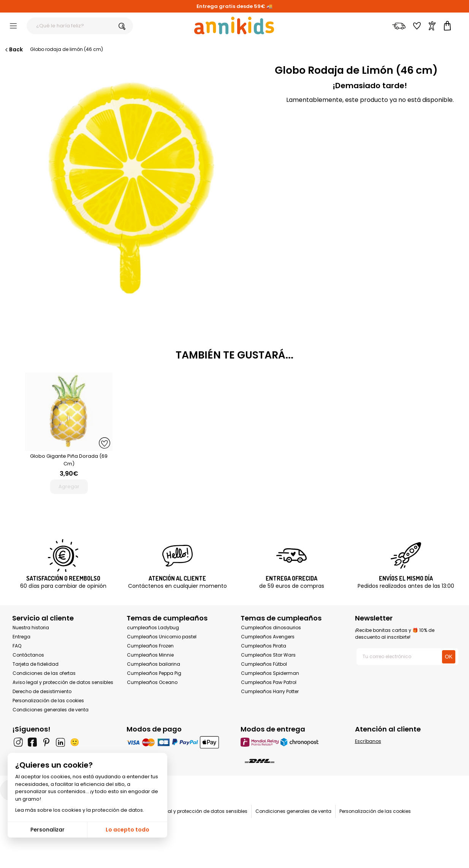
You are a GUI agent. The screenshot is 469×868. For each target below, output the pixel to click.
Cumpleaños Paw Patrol (269, 682)
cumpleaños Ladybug (153, 628)
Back (13, 49)
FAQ (17, 646)
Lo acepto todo (128, 830)
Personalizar (48, 830)
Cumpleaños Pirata (264, 646)
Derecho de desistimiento (42, 691)
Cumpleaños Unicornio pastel (162, 637)
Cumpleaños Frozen (150, 646)
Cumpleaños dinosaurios (271, 628)
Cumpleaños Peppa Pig (154, 673)
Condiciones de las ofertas (44, 673)
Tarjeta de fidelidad (36, 664)
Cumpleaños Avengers (268, 637)
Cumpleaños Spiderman (270, 673)
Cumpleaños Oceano (152, 682)
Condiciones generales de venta (51, 710)
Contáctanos (28, 655)
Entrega (21, 637)
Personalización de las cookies (48, 701)
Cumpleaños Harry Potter (270, 691)
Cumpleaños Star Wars (268, 655)
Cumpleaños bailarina (154, 664)
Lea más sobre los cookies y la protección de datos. (80, 810)
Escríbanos (368, 741)
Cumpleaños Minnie (150, 655)
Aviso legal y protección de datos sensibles (63, 682)
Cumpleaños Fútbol (264, 664)
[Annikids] (234, 25)
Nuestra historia (31, 628)
